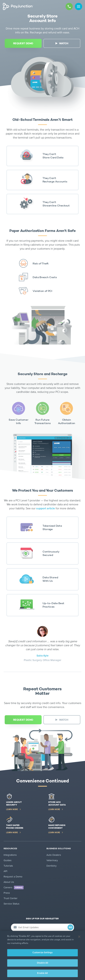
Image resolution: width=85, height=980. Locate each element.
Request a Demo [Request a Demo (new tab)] (13, 877)
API (5, 871)
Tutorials (8, 866)
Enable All (42, 973)
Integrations (10, 855)
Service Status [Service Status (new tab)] (12, 904)
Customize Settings (42, 953)
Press (7, 893)
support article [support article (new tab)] (46, 508)
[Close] (79, 937)
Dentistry (52, 866)
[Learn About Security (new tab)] (21, 802)
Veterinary (52, 860)
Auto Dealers (54, 855)
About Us (9, 882)
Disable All (42, 963)
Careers (14, 888)
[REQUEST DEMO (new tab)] (23, 43)
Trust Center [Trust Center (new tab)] (11, 898)
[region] (42, 955)
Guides (8, 860)
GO (70, 927)
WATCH (64, 44)
